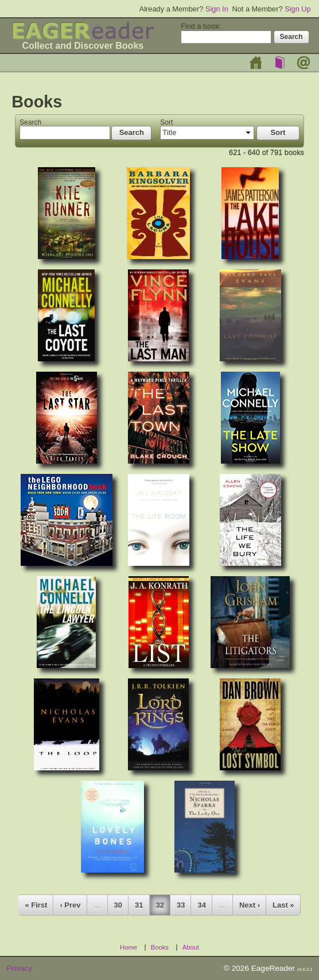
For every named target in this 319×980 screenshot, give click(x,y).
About (304, 63)
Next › (250, 905)
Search (30, 122)
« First (36, 905)
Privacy (20, 968)
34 (201, 905)
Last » (283, 905)
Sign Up (298, 9)
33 (181, 905)
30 (118, 905)
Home (256, 63)
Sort (166, 122)
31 (139, 905)
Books (280, 63)
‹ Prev (70, 905)
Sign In (217, 9)
